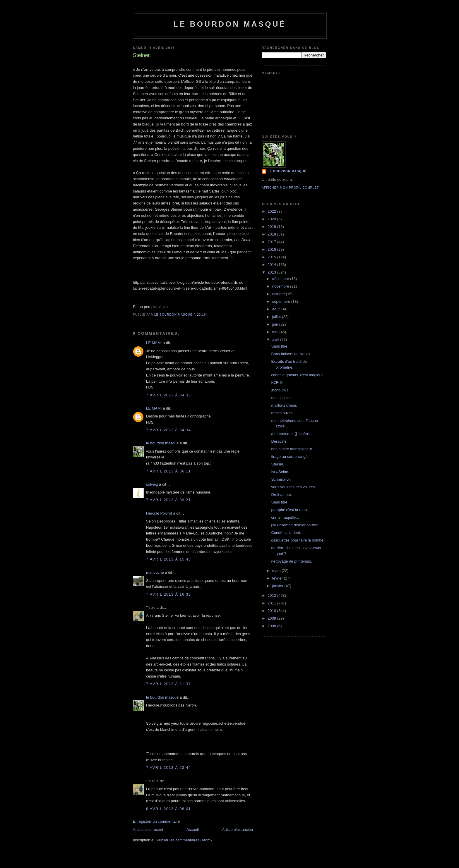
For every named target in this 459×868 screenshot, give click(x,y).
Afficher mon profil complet (290, 188)
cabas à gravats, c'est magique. (298, 375)
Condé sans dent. (286, 533)
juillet (277, 317)
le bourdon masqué (230, 24)
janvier (278, 586)
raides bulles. (282, 413)
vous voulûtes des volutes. (293, 487)
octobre (279, 294)
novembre (281, 286)
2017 (272, 242)
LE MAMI (154, 343)
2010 (272, 611)
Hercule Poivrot (159, 513)
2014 (272, 265)
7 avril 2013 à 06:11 (168, 471)
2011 (272, 603)
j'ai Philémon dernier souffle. (295, 525)
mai (276, 332)
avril (276, 340)
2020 (272, 219)
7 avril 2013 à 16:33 (168, 594)
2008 (272, 626)
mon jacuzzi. (282, 398)
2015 (272, 257)
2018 (272, 234)
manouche (155, 572)
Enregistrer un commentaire (156, 821)
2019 (272, 227)
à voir (164, 307)
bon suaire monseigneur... (293, 449)
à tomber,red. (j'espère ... (292, 434)
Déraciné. (279, 441)
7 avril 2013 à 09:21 (168, 500)
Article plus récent (148, 830)
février (278, 578)
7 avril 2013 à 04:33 (168, 395)
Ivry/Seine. (280, 472)
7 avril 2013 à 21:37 (168, 684)
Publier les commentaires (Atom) (184, 840)
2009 (272, 618)
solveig (152, 484)
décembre (281, 279)
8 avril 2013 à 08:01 (168, 809)
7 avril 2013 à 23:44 (168, 768)
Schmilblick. (281, 479)
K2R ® (277, 383)
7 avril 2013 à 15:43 (168, 559)
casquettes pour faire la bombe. (298, 540)
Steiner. (278, 464)
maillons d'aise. (284, 405)
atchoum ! (279, 390)
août (276, 309)
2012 (272, 595)
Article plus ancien (238, 830)
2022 (272, 211)
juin (276, 324)
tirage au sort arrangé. (290, 457)
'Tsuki (151, 607)
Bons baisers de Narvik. (291, 354)
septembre (282, 301)
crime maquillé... (285, 517)
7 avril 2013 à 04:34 (168, 430)
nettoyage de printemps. (291, 561)
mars (277, 571)
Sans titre (279, 346)
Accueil (193, 830)
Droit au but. (281, 495)
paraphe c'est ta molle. (290, 510)
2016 (272, 249)
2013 (272, 272)
